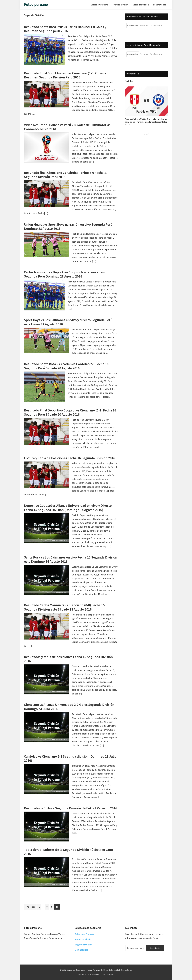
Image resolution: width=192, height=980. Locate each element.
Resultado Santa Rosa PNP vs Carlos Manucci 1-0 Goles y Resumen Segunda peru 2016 (65, 29)
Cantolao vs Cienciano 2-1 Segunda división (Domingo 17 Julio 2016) (70, 758)
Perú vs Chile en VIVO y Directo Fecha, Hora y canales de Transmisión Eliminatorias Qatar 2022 (146, 122)
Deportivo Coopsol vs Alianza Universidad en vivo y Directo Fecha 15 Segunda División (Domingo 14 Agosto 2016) (68, 508)
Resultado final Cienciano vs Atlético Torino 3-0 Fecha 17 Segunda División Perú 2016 (66, 175)
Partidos (129, 81)
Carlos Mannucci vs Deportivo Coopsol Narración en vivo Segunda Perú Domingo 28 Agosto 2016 (66, 274)
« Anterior (30, 907)
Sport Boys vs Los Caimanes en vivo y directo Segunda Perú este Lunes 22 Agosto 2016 (68, 322)
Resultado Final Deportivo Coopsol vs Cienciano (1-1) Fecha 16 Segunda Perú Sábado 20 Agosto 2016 (70, 412)
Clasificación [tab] (156, 25)
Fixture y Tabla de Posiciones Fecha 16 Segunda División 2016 (70, 458)
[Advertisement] (145, 175)
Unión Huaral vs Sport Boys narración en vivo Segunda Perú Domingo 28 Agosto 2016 (68, 226)
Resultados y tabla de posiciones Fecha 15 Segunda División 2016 (68, 659)
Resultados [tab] (133, 26)
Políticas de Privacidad (110, 970)
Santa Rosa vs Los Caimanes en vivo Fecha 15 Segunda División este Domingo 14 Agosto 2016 (71, 559)
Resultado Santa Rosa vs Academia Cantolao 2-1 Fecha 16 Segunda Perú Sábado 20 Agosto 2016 (66, 366)
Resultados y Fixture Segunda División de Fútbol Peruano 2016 (71, 808)
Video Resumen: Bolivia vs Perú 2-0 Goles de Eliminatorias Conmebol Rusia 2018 (67, 127)
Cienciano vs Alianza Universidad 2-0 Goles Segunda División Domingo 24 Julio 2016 (69, 707)
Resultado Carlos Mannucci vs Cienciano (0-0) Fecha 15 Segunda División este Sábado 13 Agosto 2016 (64, 607)
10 (58, 906)
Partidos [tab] (144, 25)
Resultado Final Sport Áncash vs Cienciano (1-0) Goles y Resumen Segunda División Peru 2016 (65, 75)
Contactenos (127, 970)
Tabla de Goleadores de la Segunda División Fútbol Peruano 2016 (68, 852)
